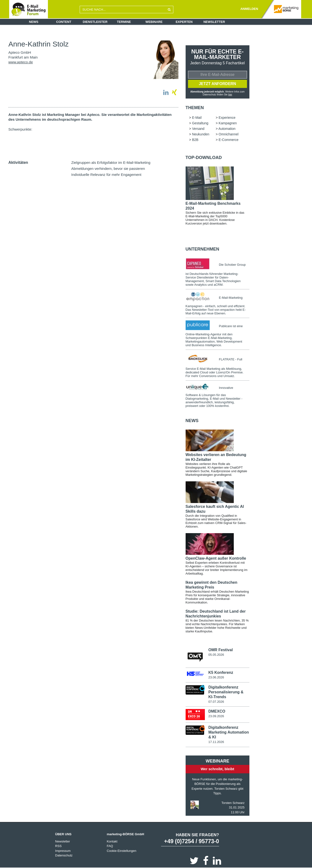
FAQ (110, 846)
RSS (58, 846)
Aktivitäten (18, 162)
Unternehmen (202, 249)
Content (64, 22)
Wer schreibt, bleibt (218, 769)
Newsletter (214, 22)
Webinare (154, 22)
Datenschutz (64, 855)
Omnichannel (229, 134)
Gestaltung (200, 123)
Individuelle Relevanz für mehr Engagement (106, 175)
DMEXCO (217, 711)
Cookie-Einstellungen (121, 851)
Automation (227, 129)
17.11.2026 (216, 742)
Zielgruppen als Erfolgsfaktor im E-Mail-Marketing (111, 162)
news (192, 421)
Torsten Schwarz (233, 803)
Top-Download (204, 158)
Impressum (63, 851)
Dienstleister (95, 22)
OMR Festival (220, 650)
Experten (184, 22)
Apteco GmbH (20, 52)
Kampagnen (228, 123)
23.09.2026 (216, 716)
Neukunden (201, 134)
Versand (198, 129)
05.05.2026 (216, 655)
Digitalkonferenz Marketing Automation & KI (228, 732)
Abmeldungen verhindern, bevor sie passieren (108, 169)
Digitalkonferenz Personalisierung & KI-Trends (226, 692)
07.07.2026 (216, 702)
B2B (195, 140)
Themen (195, 108)
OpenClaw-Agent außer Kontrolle (216, 558)
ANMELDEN (249, 9)
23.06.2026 (216, 677)
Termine (124, 22)
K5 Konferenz (221, 673)
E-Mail (197, 118)
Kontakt (112, 841)
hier (230, 95)
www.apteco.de (21, 62)
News (34, 22)
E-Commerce (228, 140)
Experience (227, 118)
